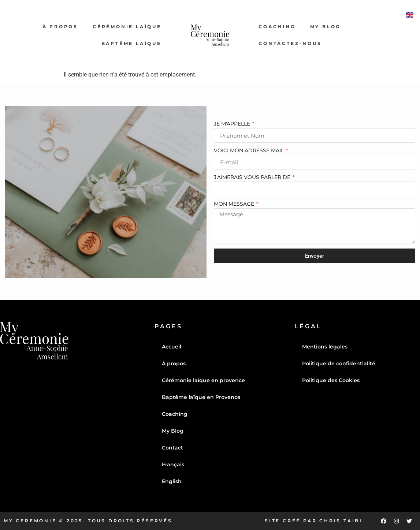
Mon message (235, 204)
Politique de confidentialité (339, 363)
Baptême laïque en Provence (201, 397)
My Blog (326, 27)
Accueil (172, 347)
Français (173, 464)
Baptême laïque (131, 43)
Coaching (277, 27)
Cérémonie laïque (127, 27)
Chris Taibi (341, 521)
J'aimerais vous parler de (253, 178)
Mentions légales (325, 347)
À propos (60, 27)
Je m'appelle (233, 124)
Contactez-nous (290, 43)
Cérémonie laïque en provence (203, 380)
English (172, 481)
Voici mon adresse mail (250, 151)
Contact (172, 448)
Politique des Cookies (331, 380)
